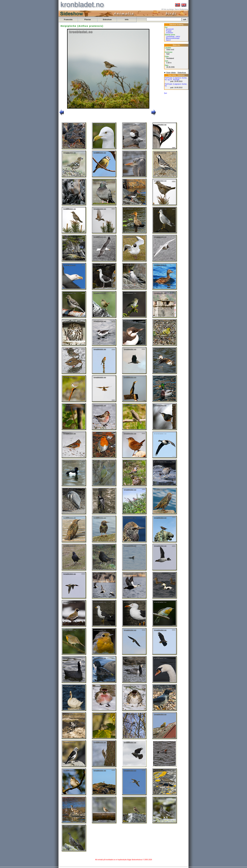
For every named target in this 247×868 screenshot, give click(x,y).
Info (127, 20)
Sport (168, 40)
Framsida (68, 20)
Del (166, 93)
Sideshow (107, 20)
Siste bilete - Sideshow (176, 73)
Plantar (88, 20)
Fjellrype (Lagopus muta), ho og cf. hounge (176, 79)
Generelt (170, 29)
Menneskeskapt (173, 38)
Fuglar (169, 31)
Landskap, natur (173, 36)
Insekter (170, 33)
